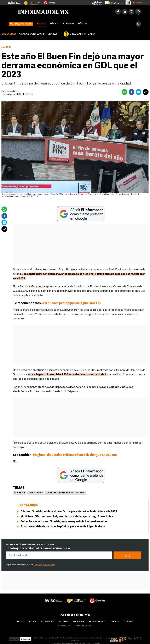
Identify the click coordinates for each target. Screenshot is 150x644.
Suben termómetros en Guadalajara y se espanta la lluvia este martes (64, 522)
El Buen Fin (20, 493)
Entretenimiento (98, 622)
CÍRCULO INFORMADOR (83, 34)
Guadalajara (36, 493)
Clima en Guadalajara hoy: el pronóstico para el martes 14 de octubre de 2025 (69, 512)
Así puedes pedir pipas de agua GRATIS (71, 303)
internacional (48, 622)
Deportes (64, 622)
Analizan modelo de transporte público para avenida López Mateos (63, 527)
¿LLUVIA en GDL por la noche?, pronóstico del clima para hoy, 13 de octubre (67, 517)
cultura (115, 622)
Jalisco (41, 24)
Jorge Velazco (12, 91)
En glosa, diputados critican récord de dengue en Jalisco (75, 455)
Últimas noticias (21, 24)
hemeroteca (64, 626)
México (54, 24)
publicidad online (83, 626)
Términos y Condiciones (44, 565)
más (82, 24)
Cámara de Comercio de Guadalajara (66, 493)
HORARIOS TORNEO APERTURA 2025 (37, 34)
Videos (68, 23)
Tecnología (79, 622)
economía (128, 622)
